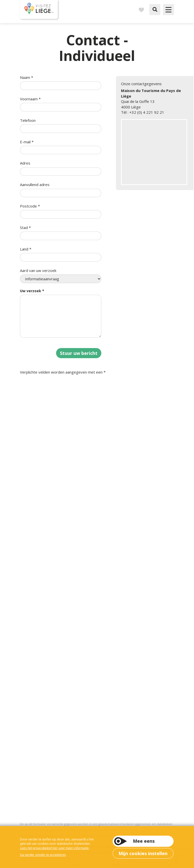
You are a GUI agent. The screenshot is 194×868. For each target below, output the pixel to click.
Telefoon (28, 120)
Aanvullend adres (35, 185)
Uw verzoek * (32, 291)
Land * (26, 249)
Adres (25, 163)
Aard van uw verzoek (38, 270)
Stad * (25, 227)
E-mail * (27, 142)
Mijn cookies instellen (143, 853)
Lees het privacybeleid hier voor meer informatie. (55, 848)
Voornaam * (30, 99)
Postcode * (30, 206)
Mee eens (144, 841)
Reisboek (141, 10)
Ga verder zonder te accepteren (43, 855)
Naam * (27, 77)
